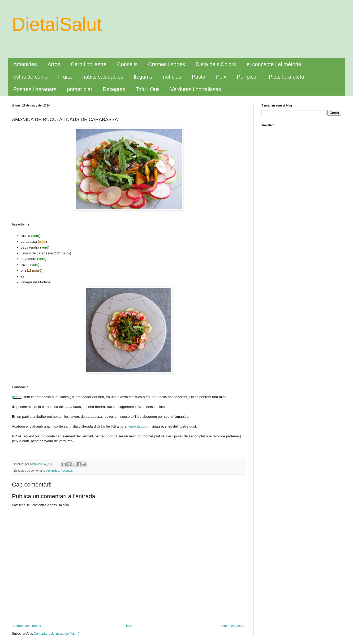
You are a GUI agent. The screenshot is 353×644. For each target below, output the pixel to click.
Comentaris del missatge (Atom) (56, 634)
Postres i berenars (35, 89)
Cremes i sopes (167, 64)
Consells (127, 64)
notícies (172, 77)
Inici (129, 626)
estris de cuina (30, 77)
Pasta (199, 77)
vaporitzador (138, 426)
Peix (221, 77)
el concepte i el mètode (274, 64)
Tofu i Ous (148, 89)
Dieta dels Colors (216, 64)
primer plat (79, 89)
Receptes (114, 89)
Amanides (25, 64)
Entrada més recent (27, 626)
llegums (143, 77)
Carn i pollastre (89, 64)
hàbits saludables (103, 77)
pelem (17, 397)
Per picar (248, 77)
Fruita (65, 77)
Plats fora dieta (287, 77)
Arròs (54, 64)
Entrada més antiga (230, 626)
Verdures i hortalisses (195, 89)
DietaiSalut (57, 24)
